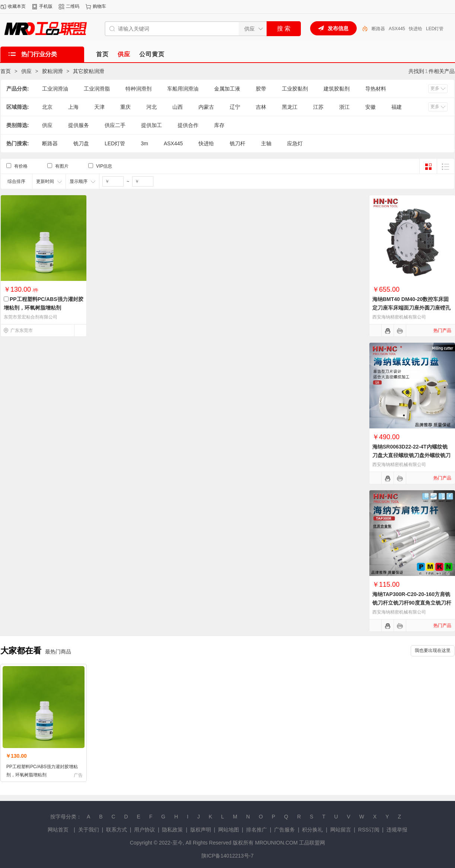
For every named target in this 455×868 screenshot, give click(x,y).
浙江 (344, 107)
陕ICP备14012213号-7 (227, 856)
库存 (219, 125)
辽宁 (235, 107)
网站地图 (229, 830)
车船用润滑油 (183, 89)
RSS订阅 (369, 830)
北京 (47, 107)
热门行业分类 (39, 54)
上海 (73, 107)
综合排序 (16, 181)
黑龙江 (290, 107)
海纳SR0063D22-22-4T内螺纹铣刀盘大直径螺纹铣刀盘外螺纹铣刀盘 (411, 455)
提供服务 (79, 125)
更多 (435, 88)
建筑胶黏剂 (337, 89)
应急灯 (295, 143)
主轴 (266, 143)
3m (144, 143)
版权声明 (201, 830)
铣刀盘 (81, 143)
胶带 (261, 89)
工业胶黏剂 (295, 89)
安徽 (370, 107)
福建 (397, 107)
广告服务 (284, 830)
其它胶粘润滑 (89, 71)
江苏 (318, 107)
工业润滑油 (55, 89)
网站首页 (58, 830)
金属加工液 (227, 89)
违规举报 (397, 830)
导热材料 (376, 89)
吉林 (261, 107)
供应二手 (115, 125)
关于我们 (89, 830)
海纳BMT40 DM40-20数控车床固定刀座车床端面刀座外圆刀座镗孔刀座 (411, 308)
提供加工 (152, 125)
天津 (99, 107)
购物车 (99, 6)
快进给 (416, 29)
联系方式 (117, 830)
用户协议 (144, 830)
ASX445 (397, 29)
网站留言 (341, 830)
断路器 (378, 29)
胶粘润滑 (52, 71)
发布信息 (338, 28)
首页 (6, 71)
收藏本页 (17, 6)
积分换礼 (312, 830)
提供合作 (188, 125)
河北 (152, 107)
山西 (178, 107)
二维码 (73, 6)
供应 (26, 71)
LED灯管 (435, 29)
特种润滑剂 (139, 89)
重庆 (125, 107)
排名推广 (257, 830)
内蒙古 (206, 107)
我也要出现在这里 (433, 650)
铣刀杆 (238, 143)
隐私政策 (172, 830)
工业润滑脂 (97, 89)
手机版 (46, 6)
